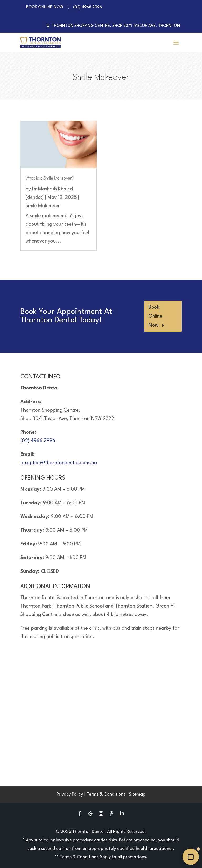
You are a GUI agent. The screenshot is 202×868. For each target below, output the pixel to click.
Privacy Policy (70, 794)
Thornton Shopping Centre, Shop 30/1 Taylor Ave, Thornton (116, 26)
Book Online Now (45, 7)
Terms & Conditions (106, 794)
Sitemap (137, 794)
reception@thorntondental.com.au (59, 463)
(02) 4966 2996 (87, 7)
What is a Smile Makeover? (50, 178)
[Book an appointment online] (191, 857)
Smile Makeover (43, 206)
